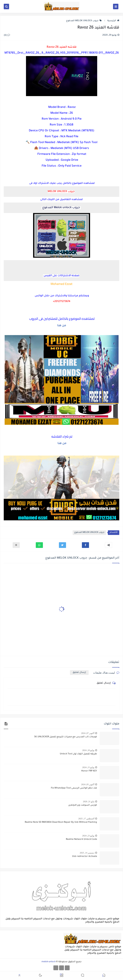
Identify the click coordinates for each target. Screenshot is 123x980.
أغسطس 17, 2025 (86, 819)
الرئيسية (113, 21)
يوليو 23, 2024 (88, 836)
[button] (85, 545)
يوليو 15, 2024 (88, 767)
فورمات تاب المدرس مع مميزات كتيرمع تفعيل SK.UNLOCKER (66, 737)
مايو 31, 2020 (89, 802)
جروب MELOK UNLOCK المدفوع (84, 21)
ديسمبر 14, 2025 (87, 853)
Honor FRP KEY (89, 771)
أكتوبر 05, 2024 (88, 784)
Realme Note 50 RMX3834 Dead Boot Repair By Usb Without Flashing (61, 822)
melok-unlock (49, 962)
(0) (7, 35)
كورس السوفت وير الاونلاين (83, 805)
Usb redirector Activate (85, 856)
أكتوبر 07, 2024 (88, 733)
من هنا (62, 326)
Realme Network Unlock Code (81, 839)
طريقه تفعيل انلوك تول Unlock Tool (78, 754)
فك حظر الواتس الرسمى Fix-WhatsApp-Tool (74, 788)
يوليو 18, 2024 (88, 750)
